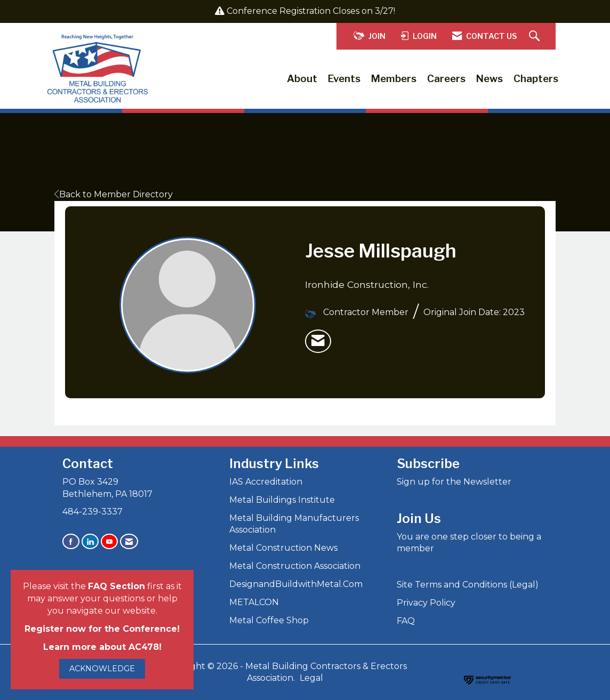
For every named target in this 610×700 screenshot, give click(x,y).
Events (344, 79)
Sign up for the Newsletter (454, 482)
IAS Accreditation (266, 482)
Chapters (536, 79)
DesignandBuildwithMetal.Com (296, 584)
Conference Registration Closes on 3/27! (311, 11)
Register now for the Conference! (102, 629)
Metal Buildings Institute (282, 500)
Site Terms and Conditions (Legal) (468, 585)
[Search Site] (536, 37)
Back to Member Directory (114, 194)
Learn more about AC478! (102, 647)
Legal (311, 678)
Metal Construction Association (295, 566)
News (489, 79)
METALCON (254, 602)
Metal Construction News (283, 548)
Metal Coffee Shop (269, 620)
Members (394, 79)
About (302, 79)
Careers (446, 79)
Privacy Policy (426, 603)
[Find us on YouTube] (109, 541)
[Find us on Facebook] (71, 541)
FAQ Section (117, 586)
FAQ (406, 621)
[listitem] (318, 341)
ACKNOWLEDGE (102, 669)
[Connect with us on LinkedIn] (90, 541)
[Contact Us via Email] (129, 541)
